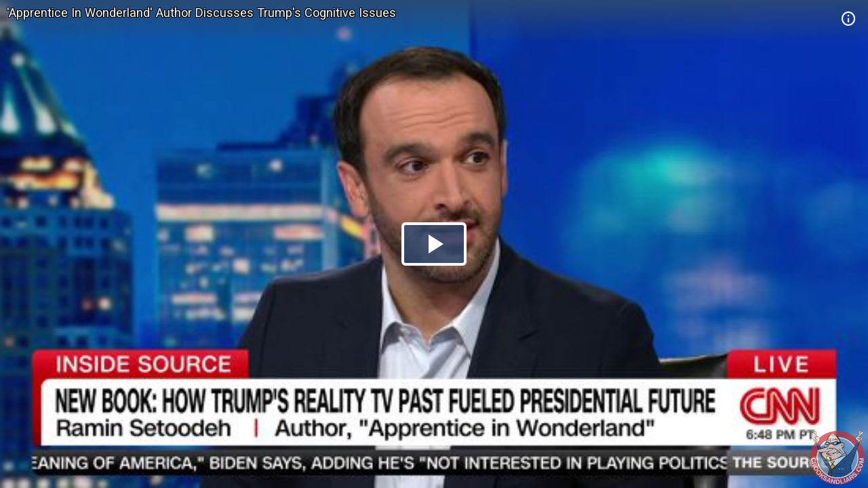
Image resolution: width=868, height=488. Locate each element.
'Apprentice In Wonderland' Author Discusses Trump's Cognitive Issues (201, 13)
